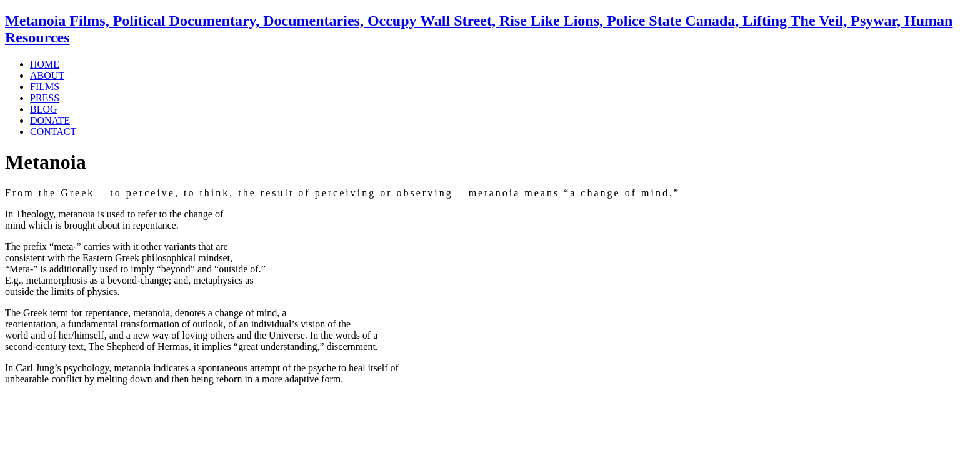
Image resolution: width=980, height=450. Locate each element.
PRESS (45, 98)
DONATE (50, 120)
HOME (45, 64)
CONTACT (53, 132)
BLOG (44, 109)
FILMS (45, 87)
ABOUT (47, 75)
